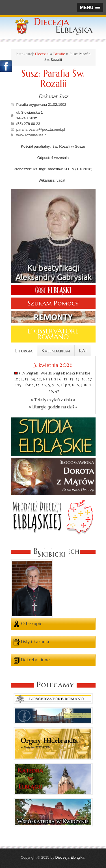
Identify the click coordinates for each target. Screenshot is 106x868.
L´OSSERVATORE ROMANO (53, 334)
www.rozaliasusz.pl (32, 135)
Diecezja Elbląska (70, 857)
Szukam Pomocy (53, 303)
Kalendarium (56, 351)
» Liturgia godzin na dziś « (53, 407)
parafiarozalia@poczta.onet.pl (41, 129)
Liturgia (24, 351)
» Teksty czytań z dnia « (53, 400)
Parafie (59, 54)
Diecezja (42, 54)
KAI (83, 351)
